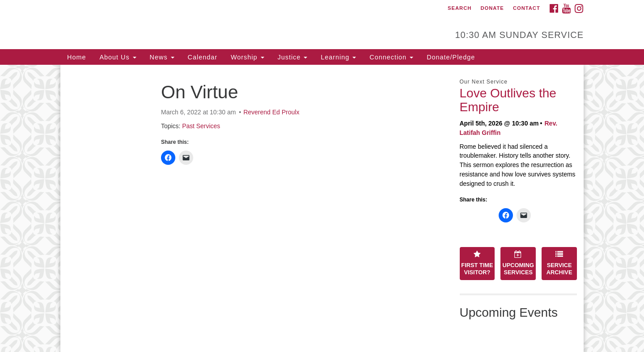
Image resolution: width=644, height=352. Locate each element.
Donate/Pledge (451, 57)
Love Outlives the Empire (508, 100)
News (162, 57)
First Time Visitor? (477, 263)
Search (460, 8)
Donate (492, 8)
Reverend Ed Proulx (271, 112)
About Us (118, 57)
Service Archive (559, 263)
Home (76, 57)
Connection (391, 57)
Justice (293, 57)
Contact (527, 8)
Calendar (203, 57)
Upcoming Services (518, 263)
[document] (322, 208)
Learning (338, 57)
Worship (248, 57)
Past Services (201, 126)
